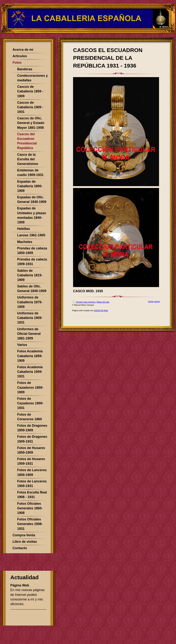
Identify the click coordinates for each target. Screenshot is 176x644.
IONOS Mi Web (101, 310)
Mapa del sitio (103, 302)
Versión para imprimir (84, 302)
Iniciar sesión (154, 301)
